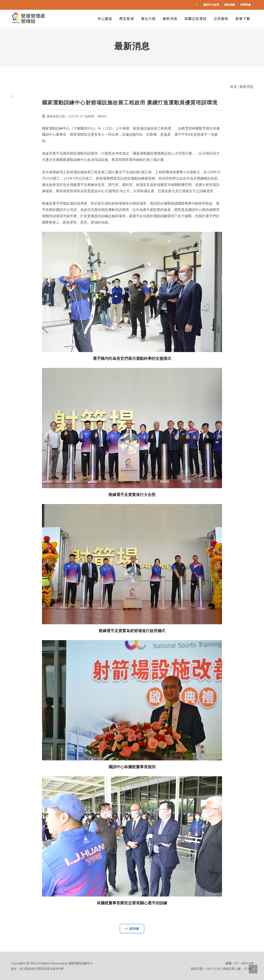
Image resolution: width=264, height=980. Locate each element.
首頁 (233, 86)
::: (197, 5)
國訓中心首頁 (211, 5)
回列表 (132, 928)
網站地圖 (230, 5)
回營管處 (246, 5)
